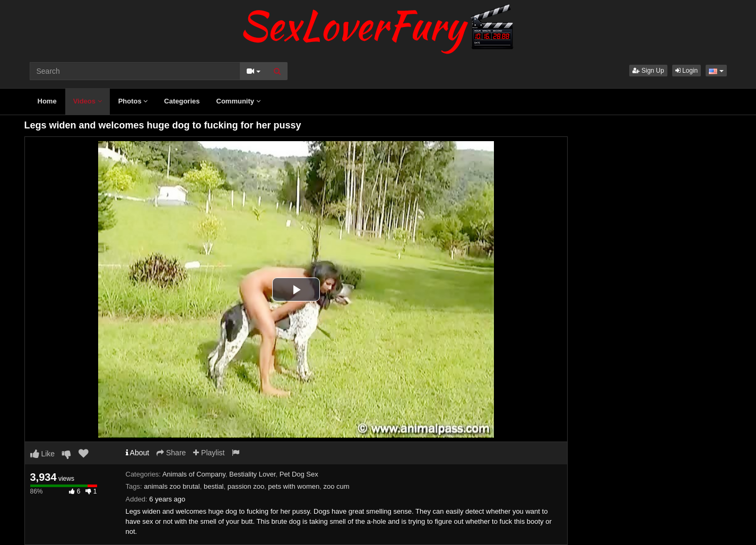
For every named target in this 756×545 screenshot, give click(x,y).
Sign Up (648, 71)
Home (47, 101)
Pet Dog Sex (299, 474)
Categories (182, 101)
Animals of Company (194, 474)
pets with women (294, 486)
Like (43, 454)
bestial (214, 486)
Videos (88, 101)
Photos (133, 101)
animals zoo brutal (172, 486)
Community (238, 101)
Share (171, 453)
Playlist (209, 453)
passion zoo (246, 486)
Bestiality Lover (252, 474)
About (138, 453)
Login (687, 71)
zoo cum (336, 486)
